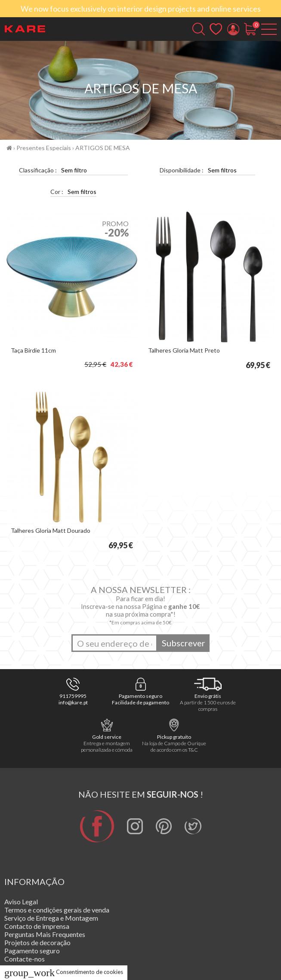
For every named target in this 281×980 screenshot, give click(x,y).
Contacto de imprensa (37, 926)
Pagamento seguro (32, 951)
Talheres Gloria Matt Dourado (51, 530)
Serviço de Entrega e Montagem (51, 918)
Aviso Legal (21, 902)
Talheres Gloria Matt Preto (184, 350)
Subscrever (184, 643)
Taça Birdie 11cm (33, 350)
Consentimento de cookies (64, 972)
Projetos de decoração (37, 942)
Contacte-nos (25, 959)
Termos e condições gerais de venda (57, 910)
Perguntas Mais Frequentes (45, 934)
